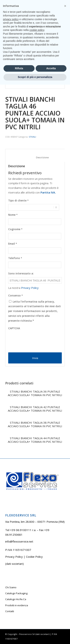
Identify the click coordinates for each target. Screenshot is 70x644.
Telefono (15, 258)
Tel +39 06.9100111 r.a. (24, 3)
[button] (65, 565)
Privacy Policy (30, 288)
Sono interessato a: (21, 273)
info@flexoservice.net (19, 541)
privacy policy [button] (11, 579)
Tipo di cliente (18, 201)
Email (13, 244)
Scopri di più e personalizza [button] (35, 636)
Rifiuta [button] (19, 628)
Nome (13, 215)
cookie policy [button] (37, 589)
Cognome (15, 229)
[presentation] (37, 339)
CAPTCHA (14, 328)
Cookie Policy (34, 557)
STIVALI (32, 137)
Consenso (15, 296)
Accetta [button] (51, 628)
